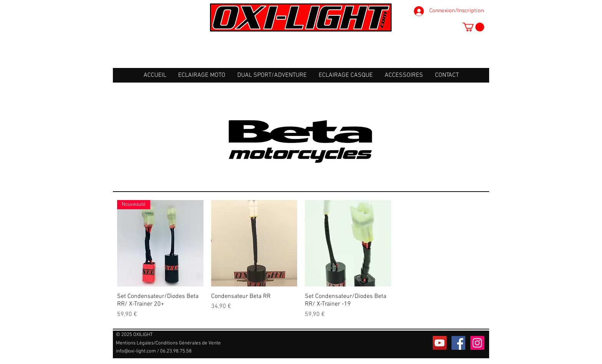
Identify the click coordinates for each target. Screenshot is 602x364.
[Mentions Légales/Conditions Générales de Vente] (168, 343)
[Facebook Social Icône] (458, 343)
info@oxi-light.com (136, 351)
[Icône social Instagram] (477, 343)
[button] (473, 27)
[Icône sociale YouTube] (440, 343)
